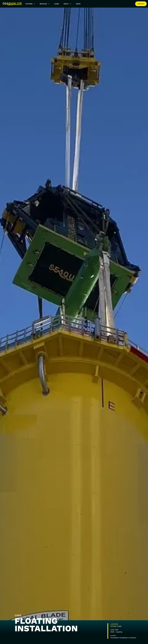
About (67, 4)
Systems (30, 4)
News (78, 4)
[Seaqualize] (12, 4)
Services (45, 4)
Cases (57, 4)
